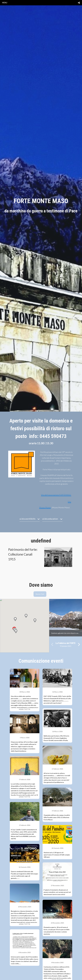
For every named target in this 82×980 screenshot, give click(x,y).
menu (5, 3)
